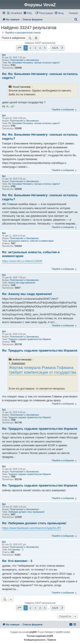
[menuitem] (28, 13)
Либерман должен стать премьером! (26, 512)
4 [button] (40, 48)
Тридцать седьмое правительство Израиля (30, 339)
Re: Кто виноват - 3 (17, 561)
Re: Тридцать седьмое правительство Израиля (40, 350)
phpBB (33, 632)
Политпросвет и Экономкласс (24, 60)
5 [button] (45, 48)
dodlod (17, 359)
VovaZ (16, 87)
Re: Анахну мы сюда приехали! (27, 294)
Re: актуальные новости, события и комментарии (31, 254)
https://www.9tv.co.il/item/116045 (22, 261)
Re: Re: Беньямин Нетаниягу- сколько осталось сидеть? (40, 76)
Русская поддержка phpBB (40, 636)
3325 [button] (55, 48)
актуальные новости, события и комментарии (31, 241)
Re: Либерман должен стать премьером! (34, 523)
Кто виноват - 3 (16, 550)
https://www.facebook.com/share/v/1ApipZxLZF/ (31, 528)
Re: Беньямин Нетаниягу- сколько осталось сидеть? (34, 63)
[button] (19, 48)
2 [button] (30, 48)
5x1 (4, 55)
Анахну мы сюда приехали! (22, 283)
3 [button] (35, 48)
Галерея (73, 13)
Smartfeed (16, 13)
